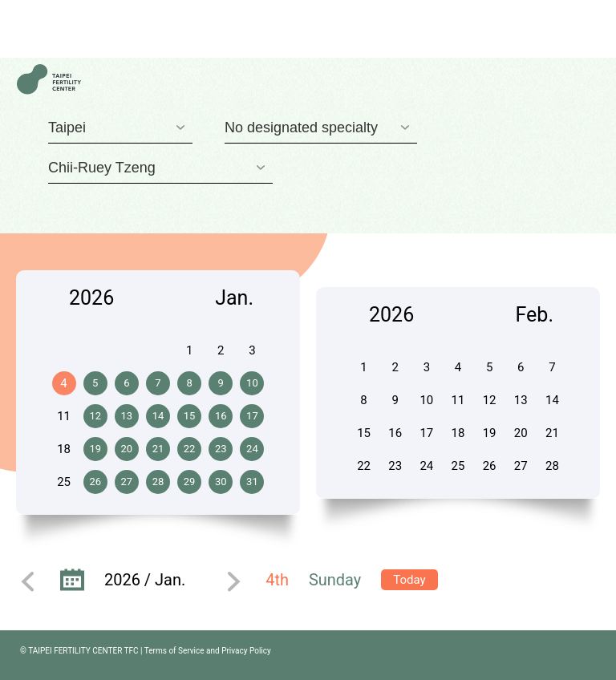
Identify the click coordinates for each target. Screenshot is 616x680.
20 (127, 449)
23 (221, 449)
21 (158, 449)
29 (190, 482)
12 (95, 416)
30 (221, 482)
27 (127, 482)
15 (190, 416)
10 (252, 383)
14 (158, 416)
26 (95, 482)
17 (252, 416)
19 (95, 449)
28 (158, 482)
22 (190, 449)
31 (252, 482)
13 (127, 416)
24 (252, 449)
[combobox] (120, 127)
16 (221, 416)
